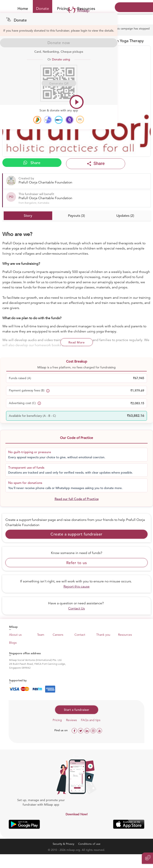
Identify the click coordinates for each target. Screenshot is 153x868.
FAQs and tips (91, 720)
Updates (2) (125, 216)
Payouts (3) (76, 216)
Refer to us (77, 563)
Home (23, 8)
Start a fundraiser (77, 710)
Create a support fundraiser (76, 534)
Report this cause (76, 586)
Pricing (63, 8)
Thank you (103, 635)
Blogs (13, 643)
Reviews (71, 720)
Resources (125, 635)
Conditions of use (89, 844)
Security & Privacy (63, 844)
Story (28, 216)
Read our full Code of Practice (77, 499)
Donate (43, 8)
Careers (58, 635)
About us (15, 635)
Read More (77, 342)
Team (41, 635)
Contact (80, 635)
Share (32, 163)
